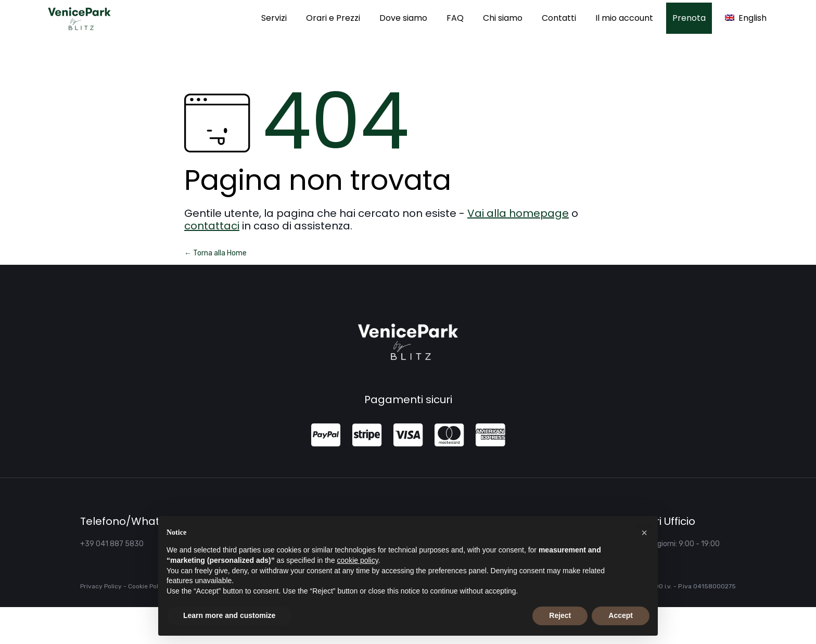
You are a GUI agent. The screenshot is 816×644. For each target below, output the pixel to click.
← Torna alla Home (215, 253)
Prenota (689, 18)
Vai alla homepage (518, 213)
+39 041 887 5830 (112, 544)
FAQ (455, 18)
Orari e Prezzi (333, 18)
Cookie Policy (148, 586)
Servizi (274, 18)
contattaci (212, 226)
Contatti (559, 18)
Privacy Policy (101, 586)
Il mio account (624, 18)
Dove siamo (403, 18)
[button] (644, 533)
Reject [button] (560, 615)
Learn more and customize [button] (229, 615)
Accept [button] (621, 615)
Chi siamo (503, 18)
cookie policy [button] (358, 560)
